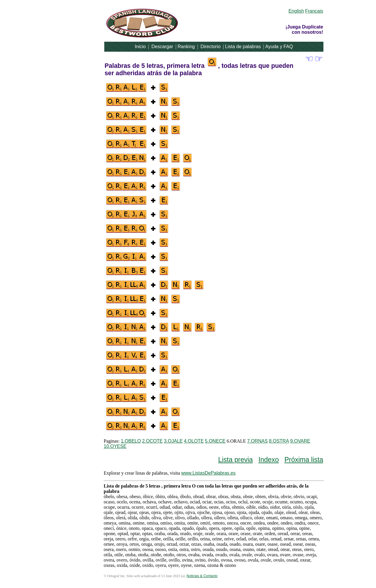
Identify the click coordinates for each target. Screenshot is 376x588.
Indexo (269, 460)
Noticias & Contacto (202, 576)
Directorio (210, 47)
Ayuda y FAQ (279, 47)
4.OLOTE (194, 441)
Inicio (140, 47)
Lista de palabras (243, 47)
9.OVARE (300, 441)
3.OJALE (173, 441)
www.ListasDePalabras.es (208, 473)
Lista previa (236, 460)
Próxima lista (304, 460)
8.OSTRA (279, 441)
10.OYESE (115, 446)
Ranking (186, 47)
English (296, 11)
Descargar (162, 47)
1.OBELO (131, 441)
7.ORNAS (257, 441)
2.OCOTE (152, 441)
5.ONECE (215, 441)
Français (314, 11)
